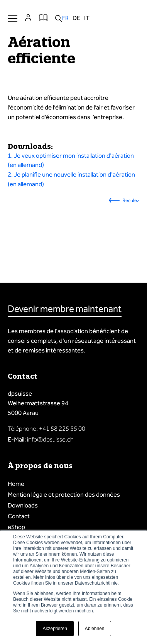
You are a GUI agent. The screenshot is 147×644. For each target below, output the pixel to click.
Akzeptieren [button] (55, 629)
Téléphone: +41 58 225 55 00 (46, 429)
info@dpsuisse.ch (50, 439)
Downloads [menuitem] (23, 505)
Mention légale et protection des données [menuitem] (64, 495)
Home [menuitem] (16, 484)
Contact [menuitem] (19, 516)
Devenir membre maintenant (65, 309)
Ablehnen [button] (95, 629)
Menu (13, 18)
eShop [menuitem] (16, 527)
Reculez (131, 200)
